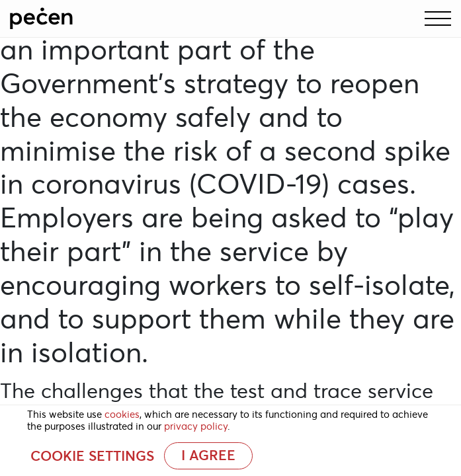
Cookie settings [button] (92, 456)
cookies (122, 415)
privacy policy (196, 426)
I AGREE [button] (208, 455)
